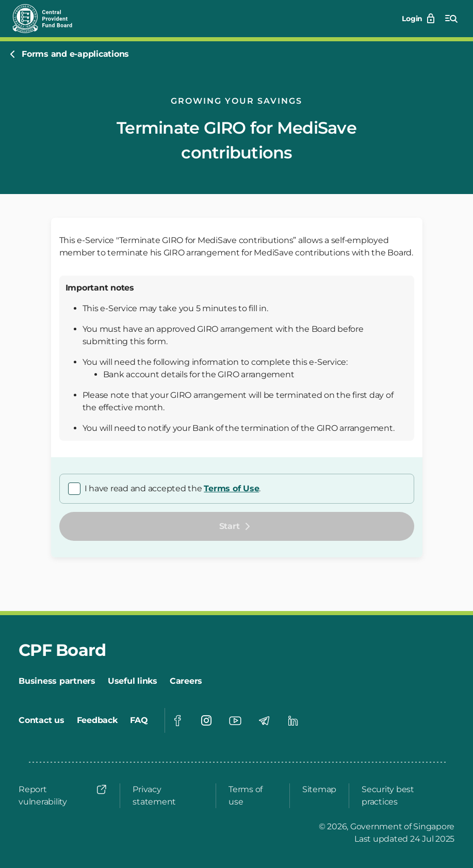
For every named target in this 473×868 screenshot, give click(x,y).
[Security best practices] (405, 796)
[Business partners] (57, 681)
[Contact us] (42, 720)
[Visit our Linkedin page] (293, 720)
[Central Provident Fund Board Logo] (48, 19)
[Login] (419, 19)
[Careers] (186, 681)
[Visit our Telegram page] (264, 720)
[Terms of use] (253, 796)
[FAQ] (139, 720)
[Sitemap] (319, 790)
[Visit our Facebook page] (177, 720)
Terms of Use (231, 488)
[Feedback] (97, 720)
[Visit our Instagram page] (206, 720)
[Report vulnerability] (63, 796)
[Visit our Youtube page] (235, 720)
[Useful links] (133, 681)
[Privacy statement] (168, 796)
